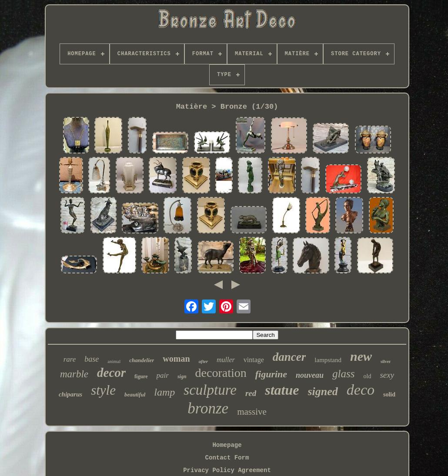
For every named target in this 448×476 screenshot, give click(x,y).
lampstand (328, 360)
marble (74, 374)
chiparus (70, 394)
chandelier (142, 360)
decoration (221, 373)
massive (252, 412)
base (92, 359)
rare (70, 359)
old (368, 376)
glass (343, 374)
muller (226, 360)
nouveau (310, 375)
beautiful (135, 394)
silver (386, 361)
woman (176, 359)
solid (389, 394)
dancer (289, 357)
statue (282, 390)
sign (182, 376)
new (361, 356)
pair (163, 375)
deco (361, 390)
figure (141, 376)
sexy (387, 375)
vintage (254, 360)
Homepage (227, 445)
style (103, 390)
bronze (208, 408)
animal (114, 361)
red (251, 393)
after (203, 361)
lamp (164, 392)
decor (111, 373)
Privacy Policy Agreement (227, 470)
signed (323, 391)
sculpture (210, 390)
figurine (271, 374)
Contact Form (227, 458)
